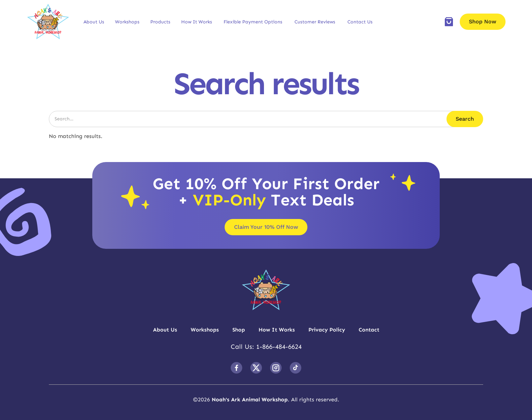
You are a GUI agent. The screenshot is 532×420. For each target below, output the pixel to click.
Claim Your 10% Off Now (266, 227)
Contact (369, 330)
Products (160, 22)
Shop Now (483, 22)
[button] (94, 22)
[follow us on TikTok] (296, 368)
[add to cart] (449, 22)
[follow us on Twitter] (256, 368)
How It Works (197, 22)
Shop (239, 330)
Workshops (127, 22)
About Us (94, 22)
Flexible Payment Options (253, 22)
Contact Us (360, 22)
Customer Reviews (315, 22)
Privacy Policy (327, 330)
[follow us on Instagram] (276, 368)
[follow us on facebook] (236, 368)
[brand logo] (48, 22)
